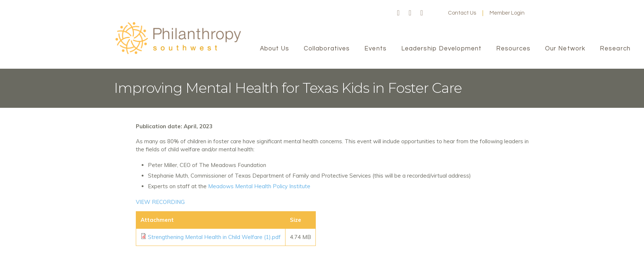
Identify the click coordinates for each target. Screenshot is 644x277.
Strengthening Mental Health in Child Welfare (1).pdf (214, 237)
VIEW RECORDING (160, 202)
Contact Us (462, 13)
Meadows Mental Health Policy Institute (259, 186)
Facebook (398, 13)
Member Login (507, 13)
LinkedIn (422, 13)
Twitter (410, 13)
